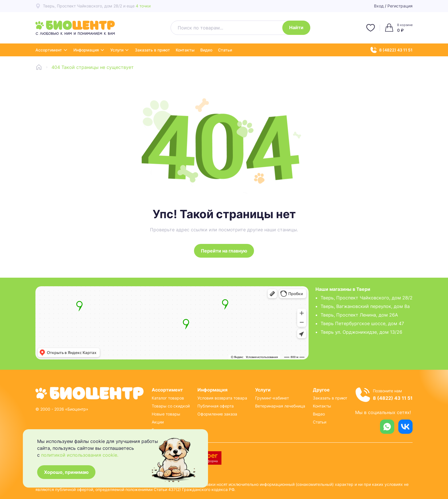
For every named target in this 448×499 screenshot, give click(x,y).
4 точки (143, 6)
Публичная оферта (216, 406)
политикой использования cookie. (80, 455)
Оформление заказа (217, 414)
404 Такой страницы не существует (93, 67)
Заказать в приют (152, 50)
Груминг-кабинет (272, 398)
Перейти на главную (224, 251)
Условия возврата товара (222, 398)
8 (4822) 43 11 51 (391, 50)
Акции (158, 422)
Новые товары (166, 414)
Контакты (185, 50)
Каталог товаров (168, 398)
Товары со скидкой (171, 406)
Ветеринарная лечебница (280, 406)
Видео (206, 50)
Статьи (225, 50)
